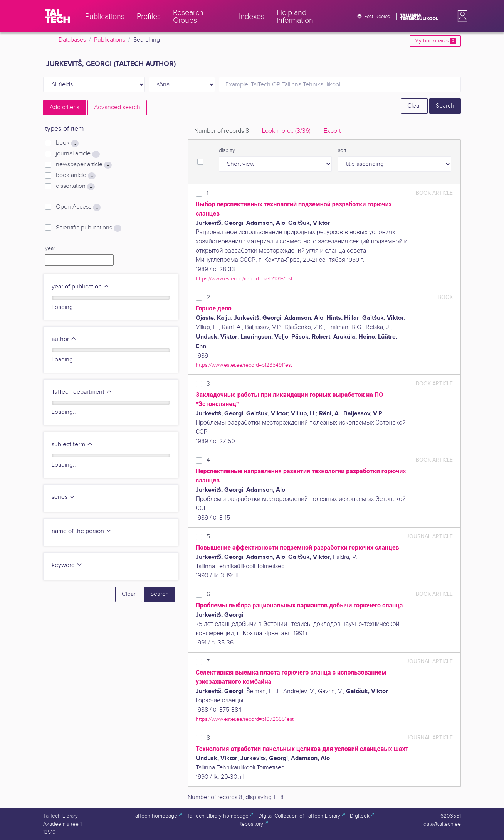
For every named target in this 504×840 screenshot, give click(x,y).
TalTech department (82, 392)
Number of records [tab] (222, 131)
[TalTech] (57, 16)
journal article (78, 154)
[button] (461, 16)
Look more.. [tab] (286, 131)
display (227, 150)
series (63, 497)
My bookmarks (435, 41)
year (50, 248)
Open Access (78, 207)
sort (342, 150)
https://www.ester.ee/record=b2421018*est (244, 279)
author (64, 339)
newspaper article (84, 165)
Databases (72, 40)
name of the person (82, 531)
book (67, 143)
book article (76, 175)
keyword (67, 565)
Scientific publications (89, 228)
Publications (110, 40)
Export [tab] (332, 131)
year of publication (81, 287)
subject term (72, 444)
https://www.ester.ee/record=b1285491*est (244, 365)
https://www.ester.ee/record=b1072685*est (245, 719)
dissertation (75, 186)
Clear (414, 106)
